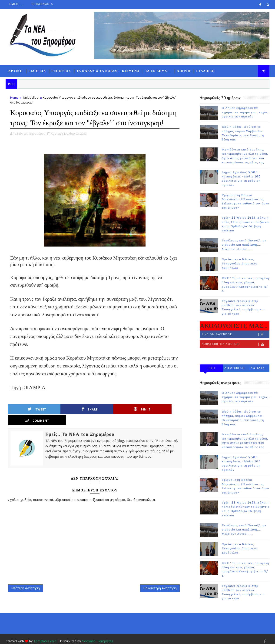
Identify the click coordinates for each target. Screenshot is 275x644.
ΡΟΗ (211, 368)
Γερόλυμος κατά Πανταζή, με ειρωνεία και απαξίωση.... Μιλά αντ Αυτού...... (244, 245)
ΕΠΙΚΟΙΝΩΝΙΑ (42, 4)
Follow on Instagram (236, 354)
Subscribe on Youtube (236, 344)
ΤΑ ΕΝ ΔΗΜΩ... (158, 71)
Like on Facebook (236, 335)
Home (14, 98)
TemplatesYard (45, 637)
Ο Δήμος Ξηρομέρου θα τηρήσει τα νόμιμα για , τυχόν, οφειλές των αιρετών (245, 113)
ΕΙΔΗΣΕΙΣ (37, 71)
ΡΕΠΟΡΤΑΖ (61, 71)
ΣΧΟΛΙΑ (258, 368)
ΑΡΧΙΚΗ (16, 71)
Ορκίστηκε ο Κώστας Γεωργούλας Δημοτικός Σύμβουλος (240, 264)
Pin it (115, 419)
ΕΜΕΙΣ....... (17, 4)
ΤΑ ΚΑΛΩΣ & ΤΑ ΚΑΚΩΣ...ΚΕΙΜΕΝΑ (108, 71)
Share (73, 419)
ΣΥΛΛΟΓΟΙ (205, 71)
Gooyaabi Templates (98, 637)
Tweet (32, 419)
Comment (157, 419)
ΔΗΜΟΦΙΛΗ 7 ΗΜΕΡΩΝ (235, 369)
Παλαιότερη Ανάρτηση (153, 588)
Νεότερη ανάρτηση (25, 588)
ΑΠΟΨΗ (184, 71)
